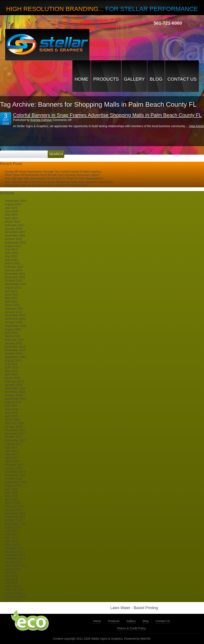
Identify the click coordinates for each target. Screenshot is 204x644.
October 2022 (14, 239)
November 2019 (15, 350)
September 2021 (16, 284)
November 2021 (15, 277)
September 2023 (16, 201)
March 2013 (12, 600)
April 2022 (11, 260)
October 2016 (14, 479)
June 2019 (12, 367)
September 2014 (16, 565)
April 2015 (11, 541)
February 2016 (14, 506)
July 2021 (11, 291)
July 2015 (11, 531)
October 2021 (14, 281)
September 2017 (16, 440)
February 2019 (14, 381)
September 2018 (16, 399)
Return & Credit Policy (132, 628)
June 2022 (12, 253)
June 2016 (12, 492)
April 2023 (11, 218)
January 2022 (14, 270)
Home (81, 79)
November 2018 (15, 392)
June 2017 (12, 451)
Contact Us (182, 79)
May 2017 (11, 454)
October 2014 (14, 562)
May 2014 (11, 579)
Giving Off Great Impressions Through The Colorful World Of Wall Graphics (53, 172)
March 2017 (12, 461)
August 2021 (13, 288)
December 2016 (15, 472)
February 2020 (14, 340)
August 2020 (13, 329)
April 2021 (11, 301)
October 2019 (14, 354)
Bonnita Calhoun (41, 120)
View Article (196, 126)
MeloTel (145, 639)
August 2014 (13, 569)
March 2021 (12, 305)
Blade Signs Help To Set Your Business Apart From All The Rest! (46, 185)
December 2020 (15, 315)
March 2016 (12, 503)
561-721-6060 (168, 23)
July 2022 (11, 249)
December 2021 (15, 274)
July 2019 (11, 364)
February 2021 (14, 308)
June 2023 (12, 211)
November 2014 (15, 558)
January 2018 (14, 427)
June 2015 (12, 534)
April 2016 (11, 499)
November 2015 (15, 517)
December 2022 (15, 232)
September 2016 (16, 482)
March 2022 (12, 263)
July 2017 (11, 447)
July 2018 (11, 406)
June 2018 (12, 409)
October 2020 (14, 322)
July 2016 (11, 489)
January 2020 (14, 343)
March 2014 (12, 586)
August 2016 (13, 485)
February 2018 (14, 423)
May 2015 (11, 538)
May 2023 (11, 215)
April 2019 (11, 374)
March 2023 (12, 222)
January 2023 (14, 229)
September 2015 (16, 524)
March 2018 (12, 419)
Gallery (134, 79)
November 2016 (15, 475)
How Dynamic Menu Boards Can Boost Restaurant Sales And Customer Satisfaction (59, 182)
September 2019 (16, 357)
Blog (156, 79)
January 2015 (14, 552)
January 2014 (14, 593)
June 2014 (12, 576)
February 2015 (14, 548)
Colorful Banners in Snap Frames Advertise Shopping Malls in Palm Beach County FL (107, 115)
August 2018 (13, 402)
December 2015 (15, 513)
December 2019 (15, 347)
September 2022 (16, 243)
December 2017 (15, 430)
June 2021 (12, 295)
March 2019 (12, 378)
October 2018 (14, 395)
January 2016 (14, 510)
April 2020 (11, 333)
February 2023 (14, 225)
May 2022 (11, 256)
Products (106, 79)
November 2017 (15, 434)
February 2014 (14, 590)
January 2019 (14, 385)
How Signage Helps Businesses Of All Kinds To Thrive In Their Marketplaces (54, 178)
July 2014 (11, 572)
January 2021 (14, 312)
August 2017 (13, 444)
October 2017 (14, 437)
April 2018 (11, 416)
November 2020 (15, 319)
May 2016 (11, 496)
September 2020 (16, 326)
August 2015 (13, 527)
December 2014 (15, 555)
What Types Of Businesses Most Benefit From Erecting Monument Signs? (52, 175)
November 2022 (15, 235)
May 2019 (11, 371)
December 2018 (15, 388)
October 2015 (14, 520)
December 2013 (15, 597)
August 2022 (13, 246)
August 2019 (13, 361)
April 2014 (11, 583)
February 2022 (14, 267)
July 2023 (11, 208)
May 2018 (11, 413)
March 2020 (12, 336)
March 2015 (12, 545)
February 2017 (14, 465)
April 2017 (11, 458)
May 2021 (11, 298)
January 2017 (14, 468)
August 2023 (13, 204)
